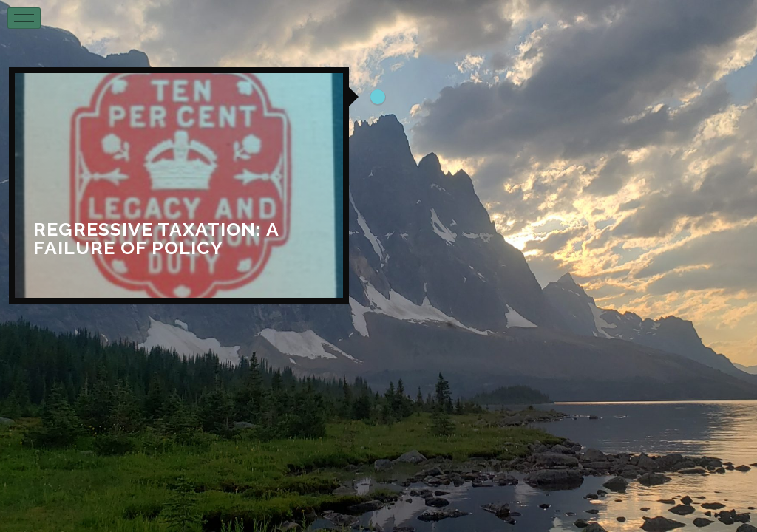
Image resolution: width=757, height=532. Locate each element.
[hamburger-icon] (24, 18)
